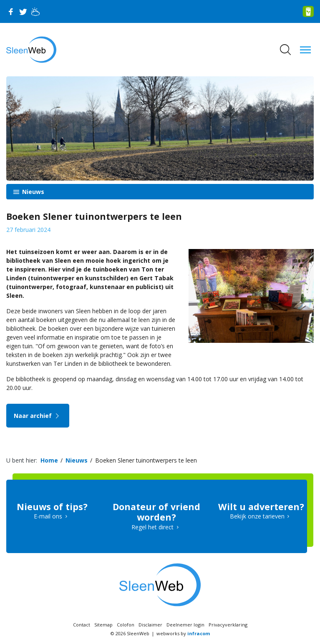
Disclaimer (150, 625)
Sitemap (103, 625)
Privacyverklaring (228, 625)
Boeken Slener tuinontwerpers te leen (146, 460)
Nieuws (32, 192)
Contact (82, 625)
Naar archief (38, 416)
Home (49, 460)
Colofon (126, 625)
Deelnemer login (185, 625)
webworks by (183, 633)
